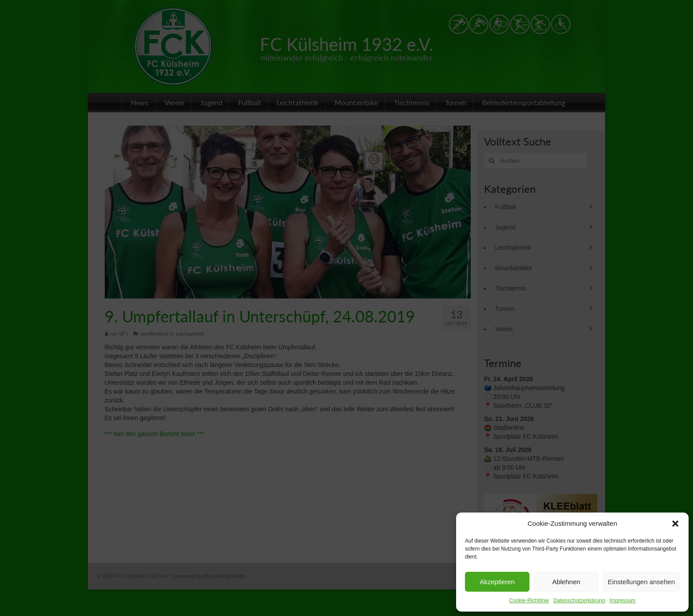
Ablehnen (566, 582)
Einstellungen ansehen (641, 582)
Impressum (623, 601)
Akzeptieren (497, 582)
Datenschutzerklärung (579, 601)
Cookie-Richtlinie (529, 601)
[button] (675, 524)
